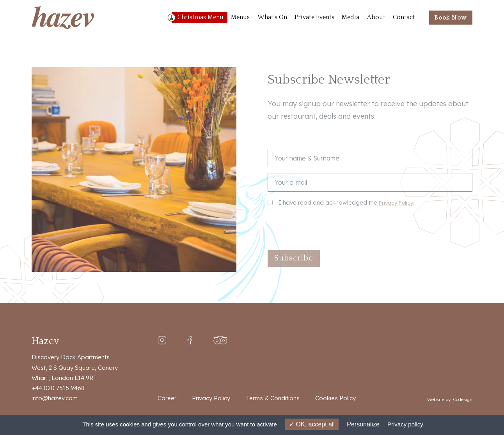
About (376, 17)
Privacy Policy (396, 202)
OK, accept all (312, 424)
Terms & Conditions (273, 398)
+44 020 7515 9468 (58, 388)
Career (167, 398)
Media (350, 17)
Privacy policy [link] (405, 424)
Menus (240, 17)
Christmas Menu (201, 17)
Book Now (451, 18)
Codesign (463, 399)
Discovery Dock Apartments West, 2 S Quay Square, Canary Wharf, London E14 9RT (75, 367)
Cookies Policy (335, 398)
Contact (404, 17)
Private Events (314, 17)
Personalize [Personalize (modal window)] (363, 424)
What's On (272, 17)
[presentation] (327, 229)
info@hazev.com (55, 398)
